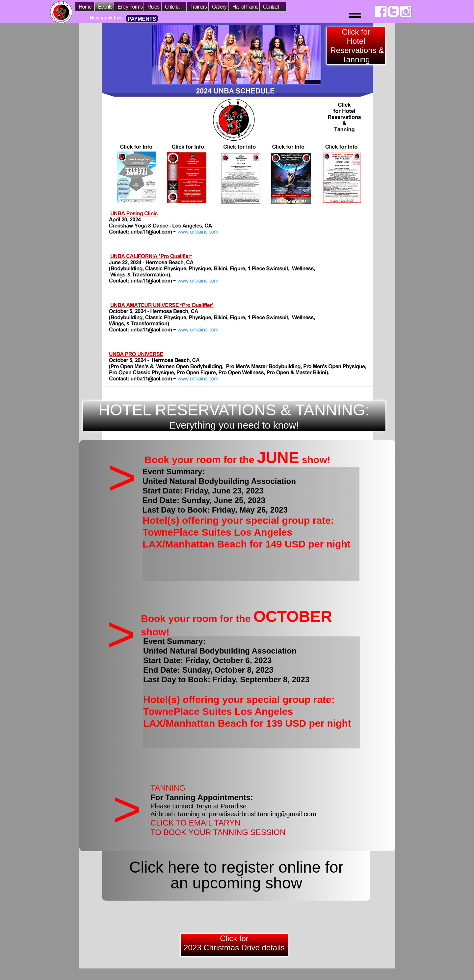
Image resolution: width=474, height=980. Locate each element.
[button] (333, 12)
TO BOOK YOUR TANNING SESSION (218, 832)
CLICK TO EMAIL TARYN (195, 823)
